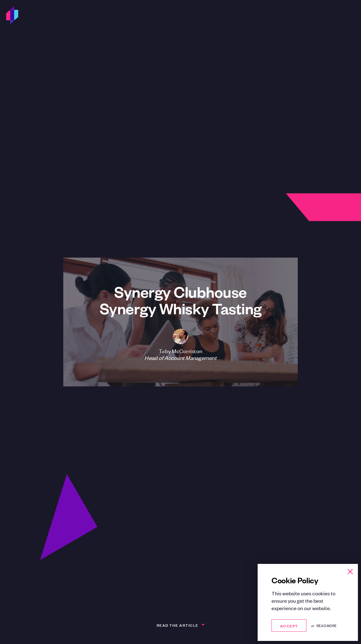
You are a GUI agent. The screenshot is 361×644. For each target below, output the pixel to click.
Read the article (178, 625)
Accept (289, 625)
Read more (327, 626)
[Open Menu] (348, 15)
